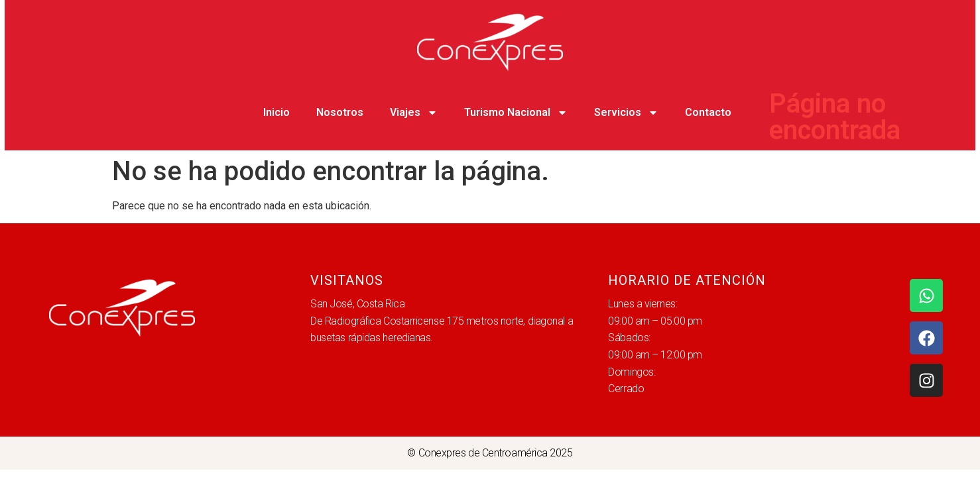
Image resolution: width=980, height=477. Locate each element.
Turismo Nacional (516, 113)
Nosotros (340, 112)
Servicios (626, 113)
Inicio (276, 112)
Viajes (414, 113)
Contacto (708, 112)
